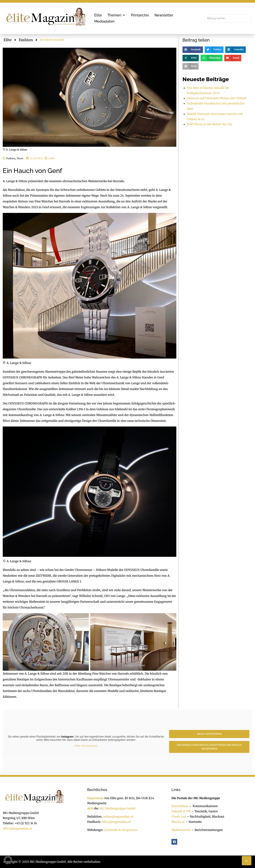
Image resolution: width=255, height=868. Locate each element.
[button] (116, 15)
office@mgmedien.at (17, 828)
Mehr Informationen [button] (86, 746)
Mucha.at (178, 822)
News (20, 158)
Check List (179, 816)
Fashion (26, 40)
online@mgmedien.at (118, 816)
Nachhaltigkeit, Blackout (205, 816)
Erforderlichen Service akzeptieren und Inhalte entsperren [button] (209, 747)
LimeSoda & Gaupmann (121, 830)
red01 (52, 158)
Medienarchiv (181, 830)
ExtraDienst (180, 806)
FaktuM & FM (181, 811)
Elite (8, 40)
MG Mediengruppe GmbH (117, 808)
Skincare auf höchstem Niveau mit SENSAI (217, 98)
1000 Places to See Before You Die (210, 124)
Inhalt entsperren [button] (209, 734)
